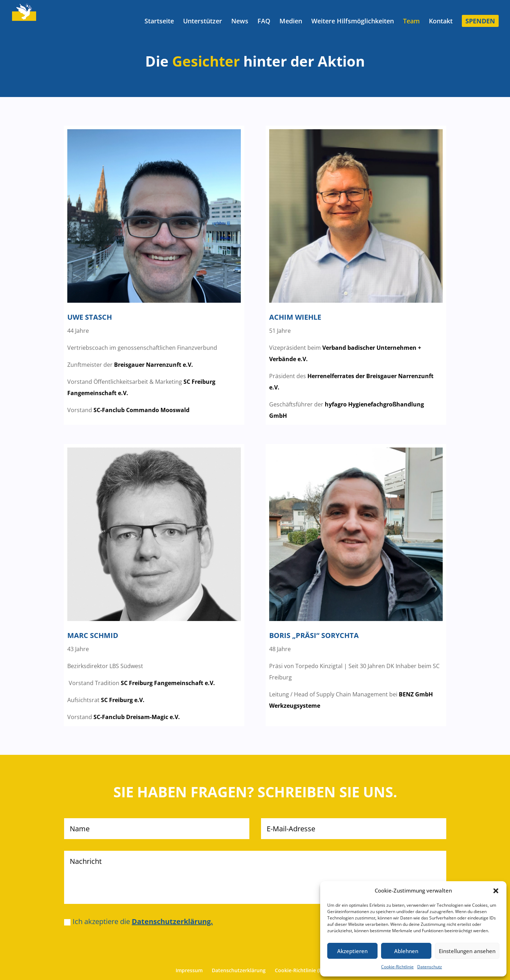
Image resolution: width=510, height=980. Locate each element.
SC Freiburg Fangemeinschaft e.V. (168, 683)
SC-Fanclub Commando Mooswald (141, 410)
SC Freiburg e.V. (123, 700)
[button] (496, 891)
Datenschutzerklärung (239, 970)
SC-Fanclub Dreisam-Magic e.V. (137, 717)
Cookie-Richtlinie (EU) (301, 970)
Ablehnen (406, 951)
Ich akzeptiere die (138, 921)
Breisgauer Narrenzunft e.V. (154, 365)
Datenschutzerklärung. (172, 921)
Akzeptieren (352, 951)
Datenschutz (430, 967)
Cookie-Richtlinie (397, 967)
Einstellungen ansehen (467, 951)
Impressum (189, 970)
